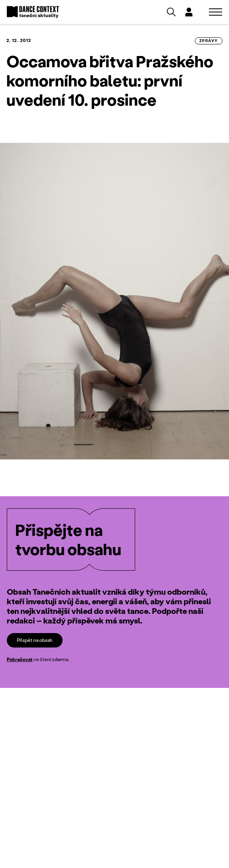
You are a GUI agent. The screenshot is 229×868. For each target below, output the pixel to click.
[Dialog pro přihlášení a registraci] (189, 12)
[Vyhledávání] (171, 12)
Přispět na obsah (35, 640)
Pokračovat (20, 659)
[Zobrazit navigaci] (216, 12)
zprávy (209, 41)
